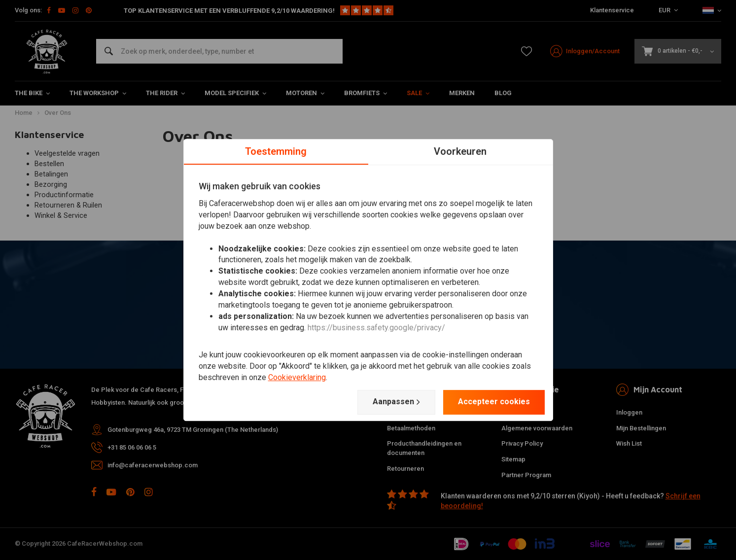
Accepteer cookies (494, 402)
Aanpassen (396, 402)
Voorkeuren (460, 151)
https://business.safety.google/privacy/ (376, 328)
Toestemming (276, 151)
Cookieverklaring (297, 377)
